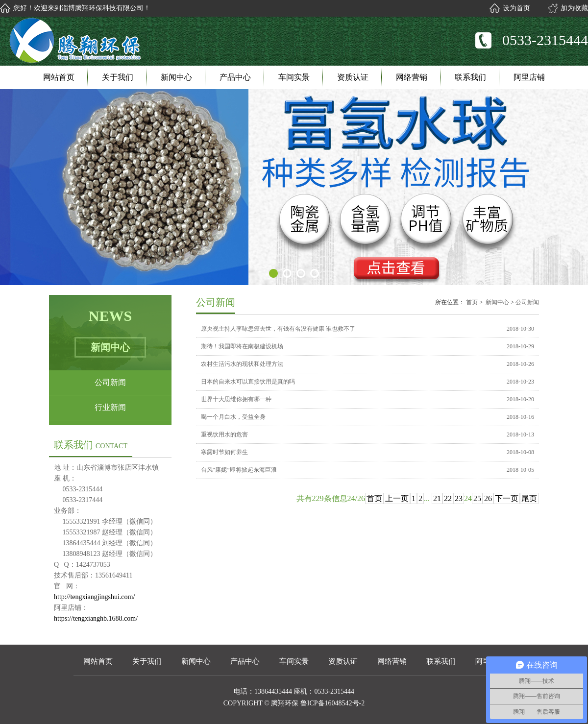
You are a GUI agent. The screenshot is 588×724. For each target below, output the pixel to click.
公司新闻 (110, 382)
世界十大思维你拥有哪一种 (236, 399)
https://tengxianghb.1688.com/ (96, 618)
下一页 (507, 498)
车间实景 (294, 77)
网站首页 (59, 77)
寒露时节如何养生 (224, 452)
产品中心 (235, 77)
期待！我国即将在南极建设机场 (242, 346)
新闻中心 (176, 77)
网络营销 (412, 77)
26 (488, 498)
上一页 (397, 498)
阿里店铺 (529, 77)
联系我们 (470, 77)
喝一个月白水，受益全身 (233, 417)
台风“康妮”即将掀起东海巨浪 (239, 470)
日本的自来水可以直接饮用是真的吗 (248, 382)
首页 (472, 302)
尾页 (529, 498)
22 (448, 498)
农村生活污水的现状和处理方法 (242, 364)
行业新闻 (110, 407)
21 (437, 498)
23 (459, 498)
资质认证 (353, 77)
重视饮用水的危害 (224, 434)
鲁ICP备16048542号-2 (332, 703)
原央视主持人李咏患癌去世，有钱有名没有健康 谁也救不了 (278, 329)
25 (477, 498)
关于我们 (118, 77)
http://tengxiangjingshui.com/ (94, 597)
